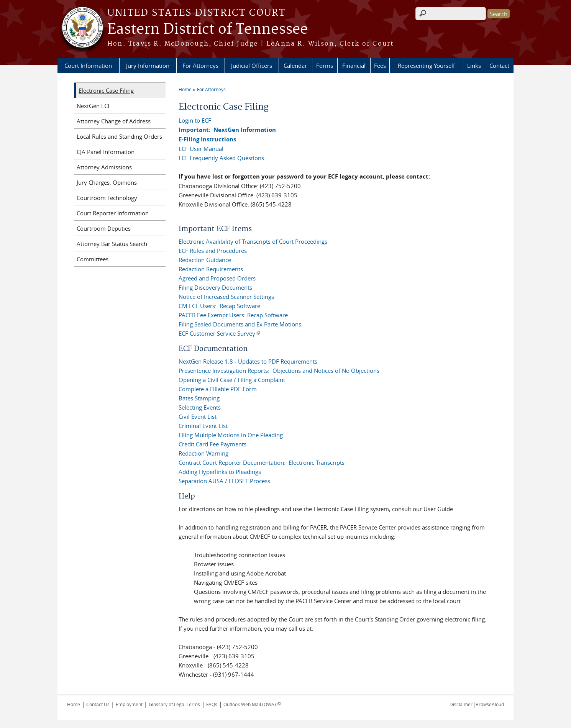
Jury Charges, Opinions (107, 182)
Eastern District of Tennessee (208, 30)
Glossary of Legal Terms (174, 704)
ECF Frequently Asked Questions (221, 158)
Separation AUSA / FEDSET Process (224, 481)
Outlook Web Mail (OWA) (252, 704)
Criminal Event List (203, 426)
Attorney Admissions (104, 167)
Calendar (295, 66)
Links (474, 66)
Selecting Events (200, 407)
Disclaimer (461, 704)
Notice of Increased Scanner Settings (226, 297)
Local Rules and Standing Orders (119, 136)
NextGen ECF (94, 106)
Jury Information (148, 66)
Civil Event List (198, 416)
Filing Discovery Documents (215, 287)
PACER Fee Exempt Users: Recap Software (233, 315)
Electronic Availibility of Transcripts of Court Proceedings (253, 241)
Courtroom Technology (107, 198)
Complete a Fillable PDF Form (218, 389)
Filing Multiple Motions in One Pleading (231, 435)
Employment (129, 704)
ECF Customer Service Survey (219, 333)
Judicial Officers (252, 66)
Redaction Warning (203, 453)
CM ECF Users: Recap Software (219, 306)
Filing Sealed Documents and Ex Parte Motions (240, 324)
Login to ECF (195, 120)
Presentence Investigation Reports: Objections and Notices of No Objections (279, 371)
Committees (93, 259)
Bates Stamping (199, 398)
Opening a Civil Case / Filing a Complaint (232, 380)
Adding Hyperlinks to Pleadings (220, 472)
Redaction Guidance (205, 260)
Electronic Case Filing (106, 90)
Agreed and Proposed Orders (217, 278)
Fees (380, 66)
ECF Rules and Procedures (213, 251)
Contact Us (98, 704)
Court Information (88, 66)
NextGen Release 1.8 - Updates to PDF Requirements (248, 361)
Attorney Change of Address (114, 121)
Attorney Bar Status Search (112, 244)
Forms (325, 66)
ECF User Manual (201, 149)
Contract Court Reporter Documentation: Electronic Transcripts (262, 462)
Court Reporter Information (113, 213)
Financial (354, 66)
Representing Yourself (426, 66)
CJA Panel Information (106, 152)
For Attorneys (200, 66)
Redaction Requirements (211, 269)
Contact (499, 66)
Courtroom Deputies (104, 228)
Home (185, 89)
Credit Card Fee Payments (212, 444)
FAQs (212, 704)
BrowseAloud (490, 704)
